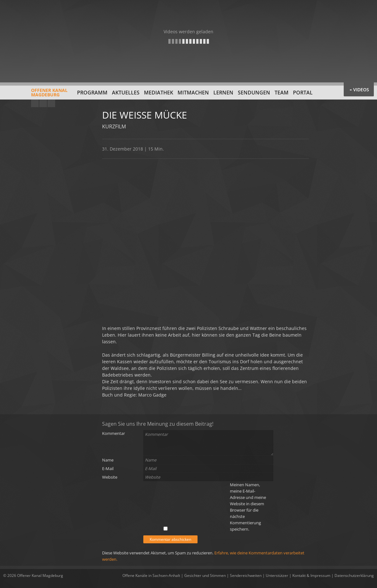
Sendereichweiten (246, 575)
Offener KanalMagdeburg (35, 95)
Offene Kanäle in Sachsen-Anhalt (151, 575)
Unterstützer (277, 575)
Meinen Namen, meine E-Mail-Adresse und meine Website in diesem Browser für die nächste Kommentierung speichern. (248, 507)
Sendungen (254, 93)
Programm (92, 93)
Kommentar (114, 433)
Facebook (43, 103)
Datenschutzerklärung (354, 575)
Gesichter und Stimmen (205, 575)
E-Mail (108, 468)
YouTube (35, 103)
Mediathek (159, 93)
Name (108, 460)
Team (282, 93)
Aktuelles (126, 93)
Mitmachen (193, 93)
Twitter (51, 103)
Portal (303, 93)
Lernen (223, 93)
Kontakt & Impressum (311, 575)
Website (110, 477)
